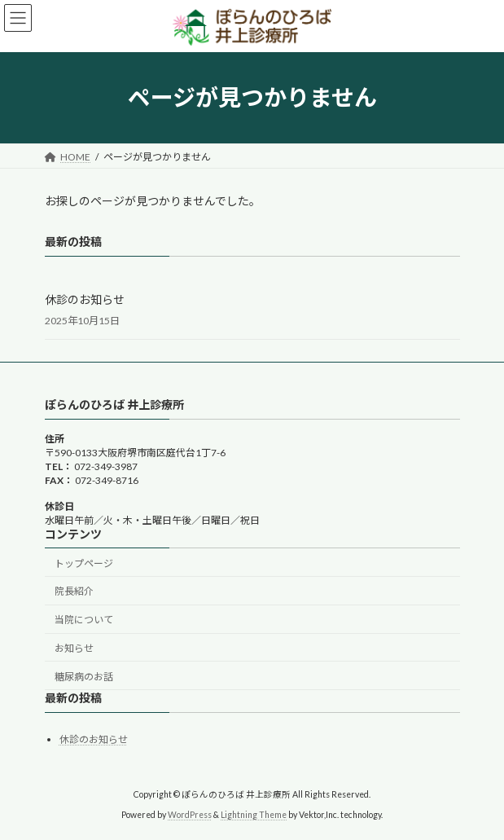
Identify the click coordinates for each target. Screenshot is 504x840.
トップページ (84, 563)
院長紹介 (74, 592)
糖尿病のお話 (84, 677)
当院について (84, 620)
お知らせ (74, 648)
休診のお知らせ (85, 299)
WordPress (190, 816)
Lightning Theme (254, 816)
